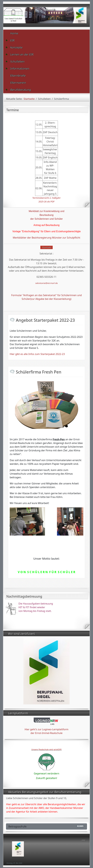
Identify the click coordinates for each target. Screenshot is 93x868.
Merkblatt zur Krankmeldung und (46, 211)
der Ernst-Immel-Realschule (46, 733)
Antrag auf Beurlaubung (46, 225)
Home (14, 33)
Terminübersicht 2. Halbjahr (47, 198)
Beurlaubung (47, 215)
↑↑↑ (83, 840)
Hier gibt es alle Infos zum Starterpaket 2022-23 (37, 354)
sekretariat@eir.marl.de (46, 283)
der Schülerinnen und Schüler (47, 219)
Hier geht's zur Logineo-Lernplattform (47, 729)
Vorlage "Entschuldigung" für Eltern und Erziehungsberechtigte (46, 231)
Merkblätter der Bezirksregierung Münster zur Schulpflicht (46, 238)
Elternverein (18, 83)
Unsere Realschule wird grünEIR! (46, 750)
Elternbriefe (18, 76)
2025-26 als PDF (46, 202)
